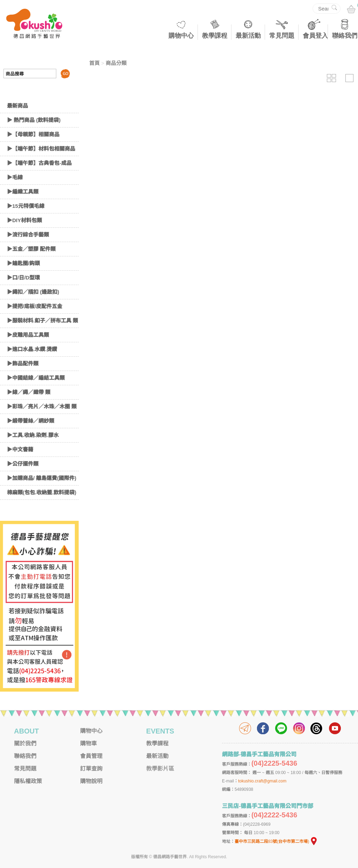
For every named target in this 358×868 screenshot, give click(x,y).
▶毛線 (15, 177)
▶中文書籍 (20, 449)
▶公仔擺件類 (23, 464)
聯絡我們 (345, 36)
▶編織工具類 (23, 192)
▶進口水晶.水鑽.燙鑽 (32, 349)
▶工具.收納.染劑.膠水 (33, 435)
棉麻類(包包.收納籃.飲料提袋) (42, 492)
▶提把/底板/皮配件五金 (35, 306)
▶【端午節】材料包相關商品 (41, 149)
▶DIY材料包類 (24, 220)
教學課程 (215, 36)
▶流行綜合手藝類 (28, 235)
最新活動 (248, 36)
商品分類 (116, 63)
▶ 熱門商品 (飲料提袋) (34, 120)
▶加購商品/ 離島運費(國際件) (42, 478)
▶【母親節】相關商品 (33, 134)
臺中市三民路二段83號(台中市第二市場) (276, 841)
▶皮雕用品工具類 (28, 335)
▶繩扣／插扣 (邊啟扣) (33, 292)
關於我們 (25, 743)
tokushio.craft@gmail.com (262, 781)
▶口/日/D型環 (23, 278)
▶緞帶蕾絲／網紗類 (31, 421)
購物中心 (181, 36)
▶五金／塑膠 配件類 (31, 249)
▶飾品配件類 (23, 363)
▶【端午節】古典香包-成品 (39, 163)
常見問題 (282, 36)
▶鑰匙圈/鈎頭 (23, 263)
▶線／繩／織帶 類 (29, 392)
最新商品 (17, 106)
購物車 (88, 743)
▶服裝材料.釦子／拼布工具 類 (42, 320)
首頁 (94, 63)
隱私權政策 (28, 781)
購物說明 (91, 781)
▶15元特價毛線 (26, 206)
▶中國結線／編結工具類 (36, 378)
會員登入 (315, 36)
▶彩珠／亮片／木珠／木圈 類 (42, 406)
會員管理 (91, 756)
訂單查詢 (91, 769)
